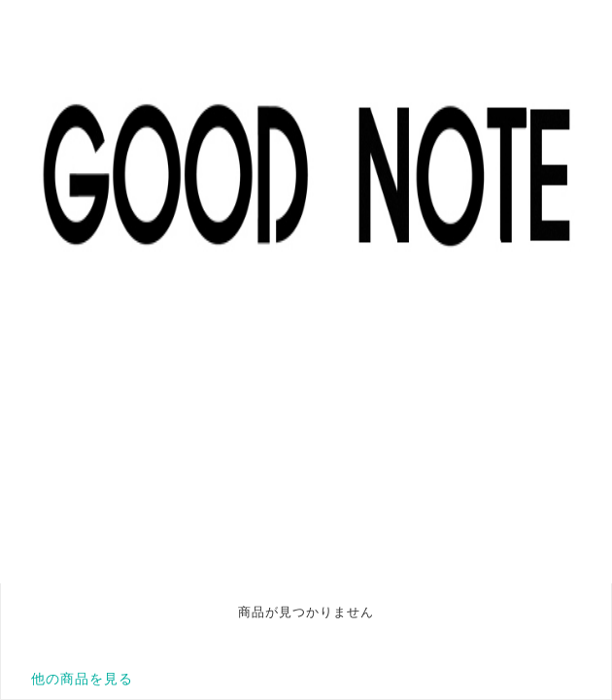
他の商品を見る (82, 679)
